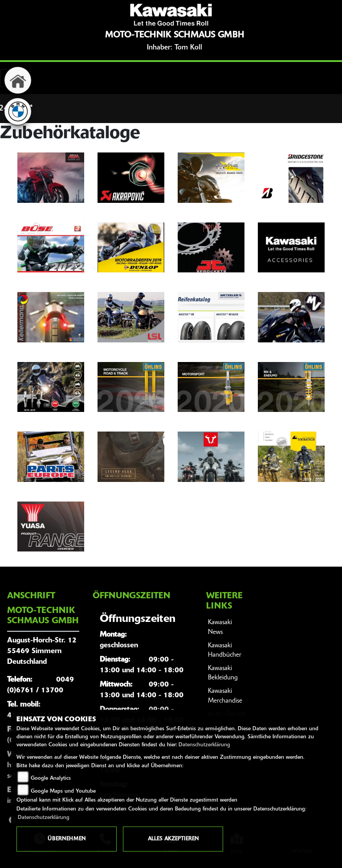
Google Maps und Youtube (63, 791)
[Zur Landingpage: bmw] (18, 111)
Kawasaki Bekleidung (223, 673)
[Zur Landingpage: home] (18, 80)
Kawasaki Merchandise (225, 696)
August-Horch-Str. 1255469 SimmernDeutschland (42, 651)
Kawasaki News (220, 627)
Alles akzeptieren (173, 839)
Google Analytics (51, 778)
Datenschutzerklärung (204, 745)
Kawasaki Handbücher (225, 651)
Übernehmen (67, 839)
